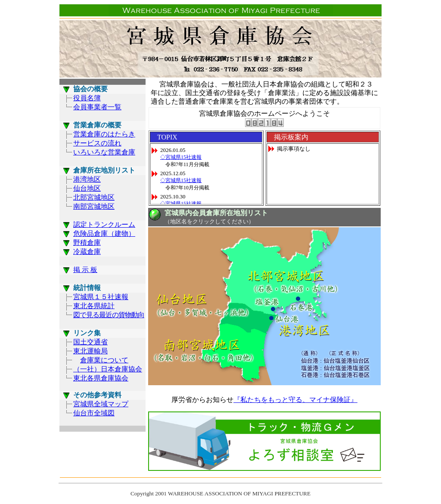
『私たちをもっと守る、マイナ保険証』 (295, 400)
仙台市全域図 (94, 413)
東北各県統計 (94, 306)
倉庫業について (104, 360)
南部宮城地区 (94, 206)
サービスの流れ (97, 143)
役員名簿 (87, 98)
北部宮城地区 (94, 197)
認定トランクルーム (104, 224)
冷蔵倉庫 (87, 252)
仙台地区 (87, 188)
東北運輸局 (90, 351)
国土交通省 (90, 342)
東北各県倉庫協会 (101, 378)
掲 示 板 (85, 270)
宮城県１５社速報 (101, 297)
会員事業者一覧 (97, 107)
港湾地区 (87, 179)
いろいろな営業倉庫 (104, 152)
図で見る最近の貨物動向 (109, 315)
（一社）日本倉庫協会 (108, 369)
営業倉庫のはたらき (104, 134)
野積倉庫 (87, 243)
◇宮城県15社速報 (181, 157)
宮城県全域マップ (101, 404)
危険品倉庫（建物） (104, 233)
